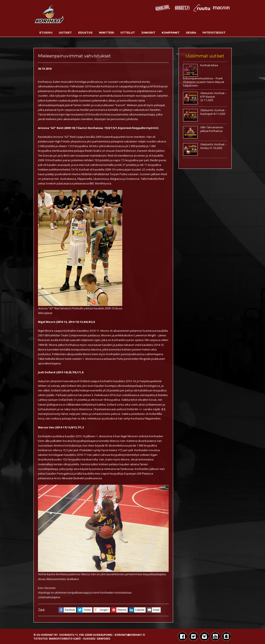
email (153, 610)
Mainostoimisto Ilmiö (65, 639)
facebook (67, 610)
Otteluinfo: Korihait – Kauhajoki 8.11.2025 (213, 112)
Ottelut (128, 32)
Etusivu (46, 32)
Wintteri (106, 32)
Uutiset (65, 32)
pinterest (119, 610)
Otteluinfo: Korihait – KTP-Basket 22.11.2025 (213, 97)
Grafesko (104, 639)
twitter (84, 610)
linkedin (137, 610)
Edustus (85, 32)
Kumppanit (171, 32)
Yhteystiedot (214, 32)
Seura (191, 32)
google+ (101, 610)
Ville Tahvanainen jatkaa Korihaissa (212, 129)
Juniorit (148, 32)
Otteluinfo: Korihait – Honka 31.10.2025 (213, 146)
